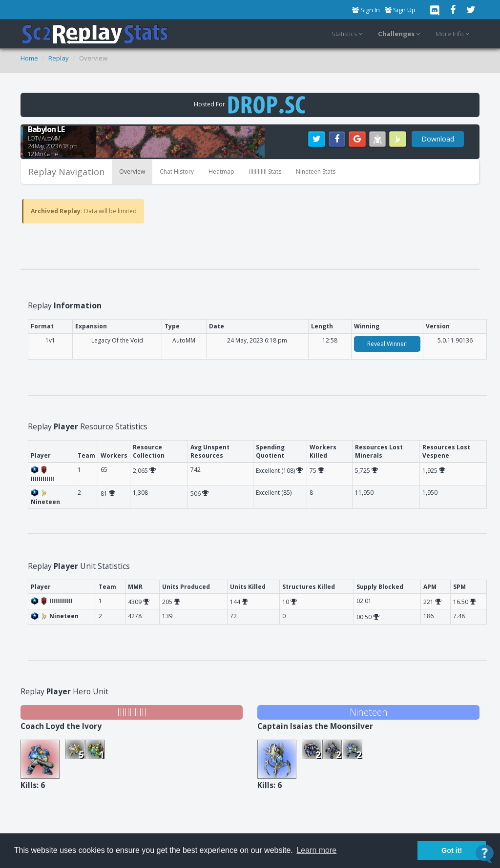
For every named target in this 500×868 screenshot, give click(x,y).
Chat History (177, 172)
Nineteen (369, 712)
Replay (59, 58)
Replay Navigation (66, 172)
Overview (132, 172)
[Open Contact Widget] (485, 854)
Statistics (348, 34)
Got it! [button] (452, 850)
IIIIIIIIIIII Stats (265, 172)
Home (29, 58)
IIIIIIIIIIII (132, 712)
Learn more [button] (316, 850)
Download (438, 139)
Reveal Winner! (387, 344)
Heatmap (221, 172)
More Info (454, 34)
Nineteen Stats (316, 172)
